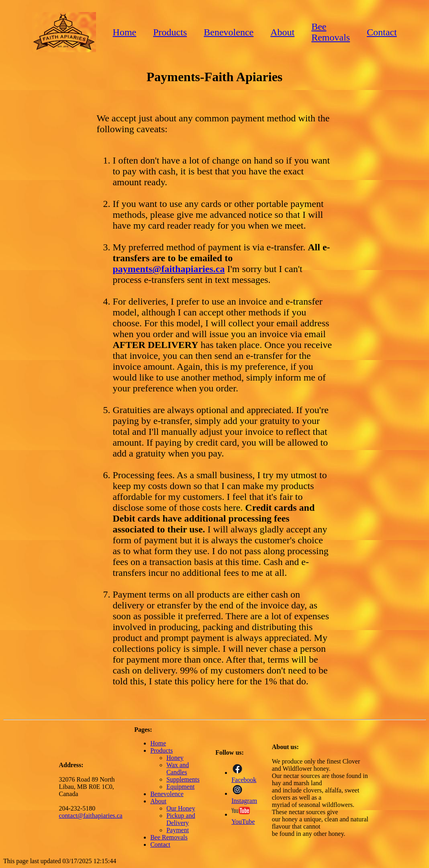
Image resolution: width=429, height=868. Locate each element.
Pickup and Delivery (181, 819)
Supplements (183, 779)
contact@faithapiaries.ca (91, 816)
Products (170, 32)
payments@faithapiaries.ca (169, 269)
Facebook (244, 776)
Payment (178, 830)
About (282, 32)
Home (125, 32)
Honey (175, 758)
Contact (382, 32)
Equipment (180, 787)
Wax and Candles (178, 769)
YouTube (243, 818)
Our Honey (181, 808)
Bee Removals (331, 32)
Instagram (244, 797)
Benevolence (229, 32)
